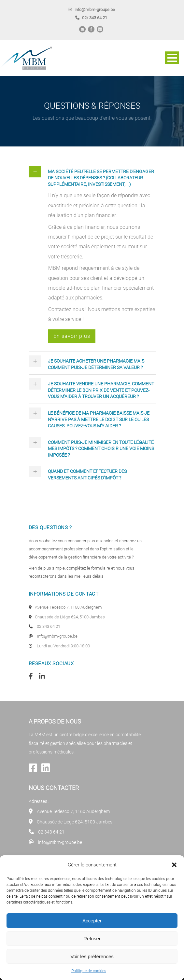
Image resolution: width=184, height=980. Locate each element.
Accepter (92, 921)
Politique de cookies (89, 971)
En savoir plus (72, 336)
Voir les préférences (92, 956)
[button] (174, 865)
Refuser (92, 939)
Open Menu (172, 58)
